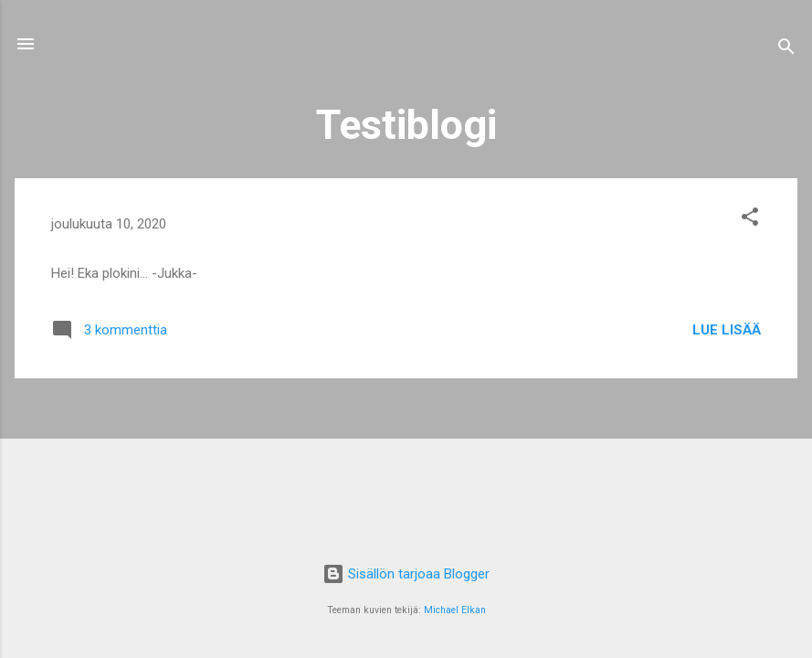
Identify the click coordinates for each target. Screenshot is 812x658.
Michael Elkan (455, 610)
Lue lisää (727, 330)
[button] (750, 220)
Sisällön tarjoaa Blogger (406, 574)
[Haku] (786, 50)
